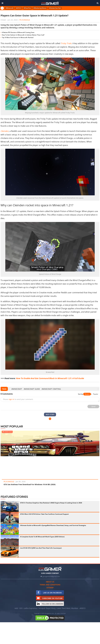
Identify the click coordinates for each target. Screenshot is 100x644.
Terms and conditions (50, 585)
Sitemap (50, 588)
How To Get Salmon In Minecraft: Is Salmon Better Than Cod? (23, 35)
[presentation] (9, 389)
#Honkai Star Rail (55, 8)
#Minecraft (10, 8)
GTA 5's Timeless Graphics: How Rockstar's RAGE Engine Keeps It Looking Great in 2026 (51, 503)
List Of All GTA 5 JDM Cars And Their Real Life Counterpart (41, 548)
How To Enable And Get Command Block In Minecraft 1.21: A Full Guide (50, 378)
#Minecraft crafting (51, 389)
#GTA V (19, 8)
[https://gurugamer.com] (50, 569)
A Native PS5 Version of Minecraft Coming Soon (18, 32)
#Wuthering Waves (40, 8)
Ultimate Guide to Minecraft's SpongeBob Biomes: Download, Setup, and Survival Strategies (53, 525)
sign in (11, 399)
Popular (96, 394)
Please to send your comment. (18, 399)
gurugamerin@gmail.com (51, 576)
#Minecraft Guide (32, 389)
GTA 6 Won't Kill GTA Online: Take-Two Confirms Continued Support (44, 514)
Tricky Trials (66, 43)
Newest (87, 394)
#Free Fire (27, 8)
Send (93, 406)
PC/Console (25, 20)
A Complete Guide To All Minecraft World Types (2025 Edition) (42, 537)
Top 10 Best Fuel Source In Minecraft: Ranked (18, 37)
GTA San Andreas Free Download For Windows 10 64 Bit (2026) (30, 484)
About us (50, 582)
